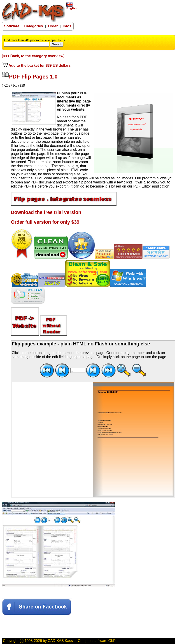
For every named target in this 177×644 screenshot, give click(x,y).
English (72, 7)
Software (12, 26)
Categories (34, 26)
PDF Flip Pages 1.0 (33, 77)
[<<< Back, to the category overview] (33, 56)
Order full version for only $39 (45, 222)
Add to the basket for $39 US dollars (36, 65)
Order (53, 26)
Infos (67, 26)
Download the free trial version (46, 212)
